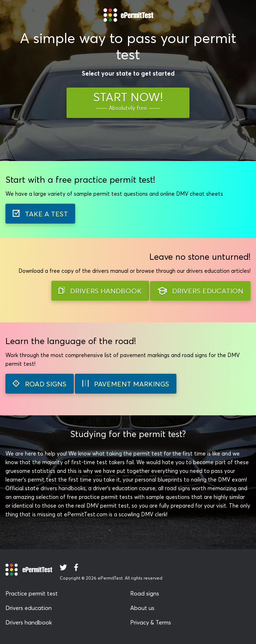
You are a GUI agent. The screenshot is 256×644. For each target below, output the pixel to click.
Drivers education (29, 608)
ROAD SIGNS (40, 384)
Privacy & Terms (151, 622)
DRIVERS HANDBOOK (100, 291)
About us (142, 608)
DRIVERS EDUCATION (200, 291)
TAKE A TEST (40, 214)
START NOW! (128, 101)
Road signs (145, 593)
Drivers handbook (29, 622)
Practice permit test (32, 593)
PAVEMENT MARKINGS (126, 384)
